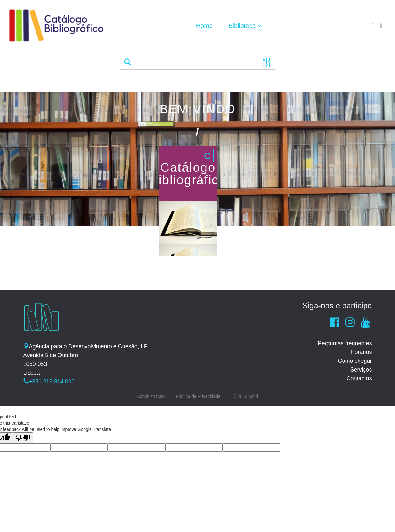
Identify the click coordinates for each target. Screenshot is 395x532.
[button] (245, 26)
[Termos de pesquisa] (197, 62)
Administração (151, 396)
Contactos (359, 378)
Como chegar (355, 361)
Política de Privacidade (198, 396)
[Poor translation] (23, 438)
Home (204, 26)
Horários (361, 352)
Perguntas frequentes (345, 343)
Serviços (361, 370)
